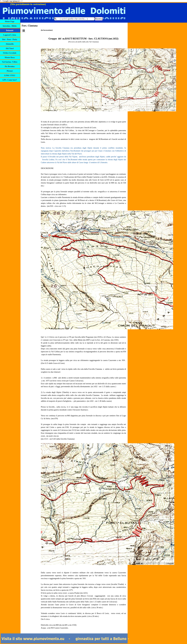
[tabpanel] (83, 330)
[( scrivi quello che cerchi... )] (74, 19)
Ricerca (99, 19)
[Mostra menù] (24, 31)
